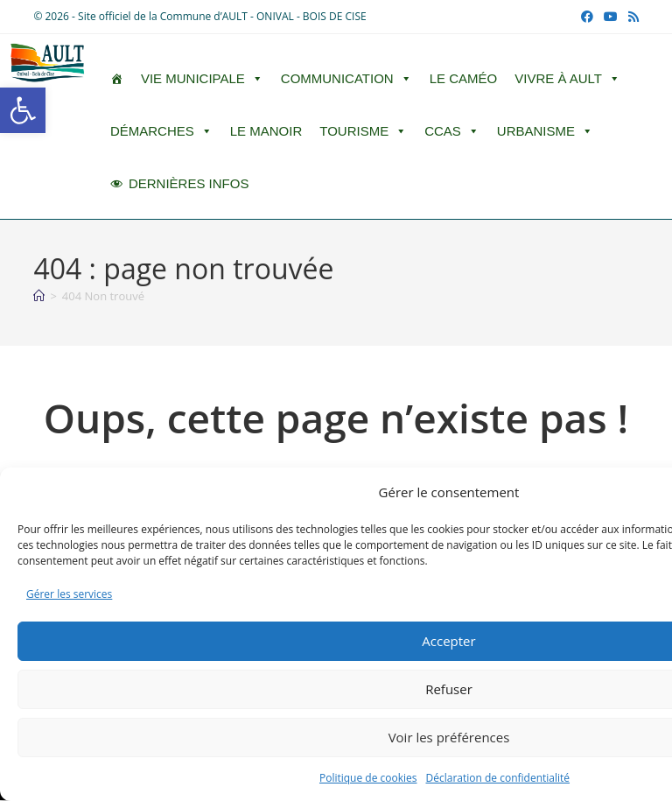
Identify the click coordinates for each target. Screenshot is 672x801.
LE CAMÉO (464, 78)
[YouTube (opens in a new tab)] (611, 17)
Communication (346, 79)
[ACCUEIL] (117, 79)
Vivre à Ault (567, 79)
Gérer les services (69, 594)
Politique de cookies (368, 778)
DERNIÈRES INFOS (189, 183)
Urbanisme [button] (545, 131)
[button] (23, 110)
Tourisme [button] (363, 131)
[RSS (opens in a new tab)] (631, 17)
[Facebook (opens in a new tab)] (587, 17)
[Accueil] (39, 296)
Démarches (161, 131)
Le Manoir (266, 131)
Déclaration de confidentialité (498, 778)
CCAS (452, 131)
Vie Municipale (202, 79)
